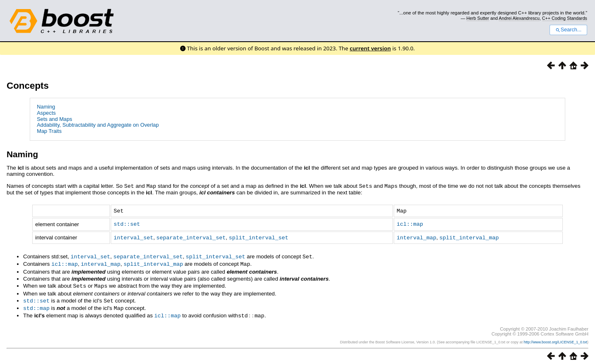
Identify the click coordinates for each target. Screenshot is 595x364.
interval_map (416, 236)
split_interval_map (469, 236)
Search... (568, 30)
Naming (46, 107)
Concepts (28, 86)
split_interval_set (259, 236)
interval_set (133, 236)
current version (370, 48)
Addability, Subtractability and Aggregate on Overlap (98, 125)
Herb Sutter (478, 18)
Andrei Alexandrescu (519, 18)
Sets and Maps (54, 119)
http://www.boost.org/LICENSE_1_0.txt (555, 338)
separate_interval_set (191, 236)
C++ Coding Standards (565, 18)
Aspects (46, 113)
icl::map (410, 223)
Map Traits (49, 131)
